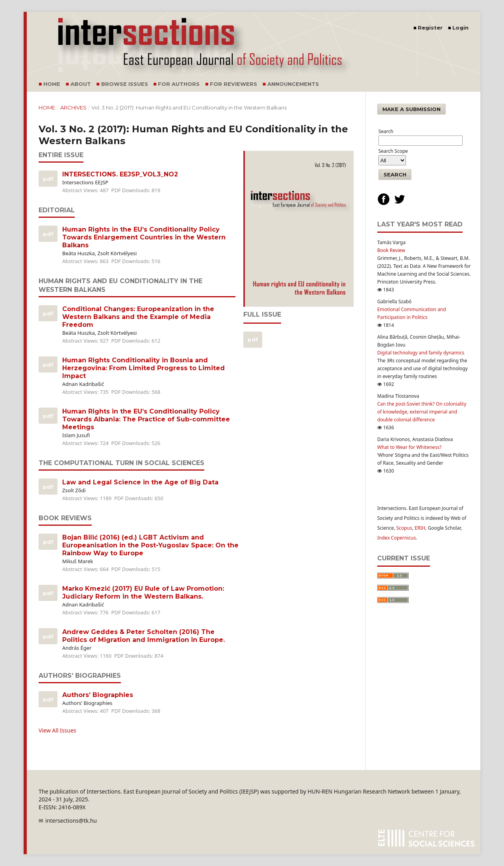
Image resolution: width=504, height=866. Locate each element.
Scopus (404, 528)
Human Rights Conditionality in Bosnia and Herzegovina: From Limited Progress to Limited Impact (144, 368)
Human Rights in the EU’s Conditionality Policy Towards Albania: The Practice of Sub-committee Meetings (146, 419)
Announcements (293, 84)
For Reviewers (233, 84)
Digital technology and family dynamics (421, 353)
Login (460, 28)
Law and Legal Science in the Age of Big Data (140, 482)
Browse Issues (125, 84)
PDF (47, 179)
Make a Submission (411, 109)
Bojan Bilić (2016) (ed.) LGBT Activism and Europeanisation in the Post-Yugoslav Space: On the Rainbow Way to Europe (150, 545)
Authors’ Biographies (98, 695)
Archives (73, 108)
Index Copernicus (397, 538)
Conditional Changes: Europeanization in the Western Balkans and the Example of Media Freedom (138, 317)
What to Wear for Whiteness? (409, 447)
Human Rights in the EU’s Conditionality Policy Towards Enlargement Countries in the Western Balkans (144, 237)
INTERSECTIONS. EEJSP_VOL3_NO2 (120, 174)
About (81, 84)
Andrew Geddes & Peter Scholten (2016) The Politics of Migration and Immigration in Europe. (144, 636)
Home (52, 84)
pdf (252, 339)
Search (395, 174)
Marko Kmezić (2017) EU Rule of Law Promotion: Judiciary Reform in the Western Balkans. (143, 592)
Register (430, 28)
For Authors (179, 84)
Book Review (391, 250)
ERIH (420, 528)
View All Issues (57, 730)
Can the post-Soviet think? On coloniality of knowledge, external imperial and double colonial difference (422, 412)
